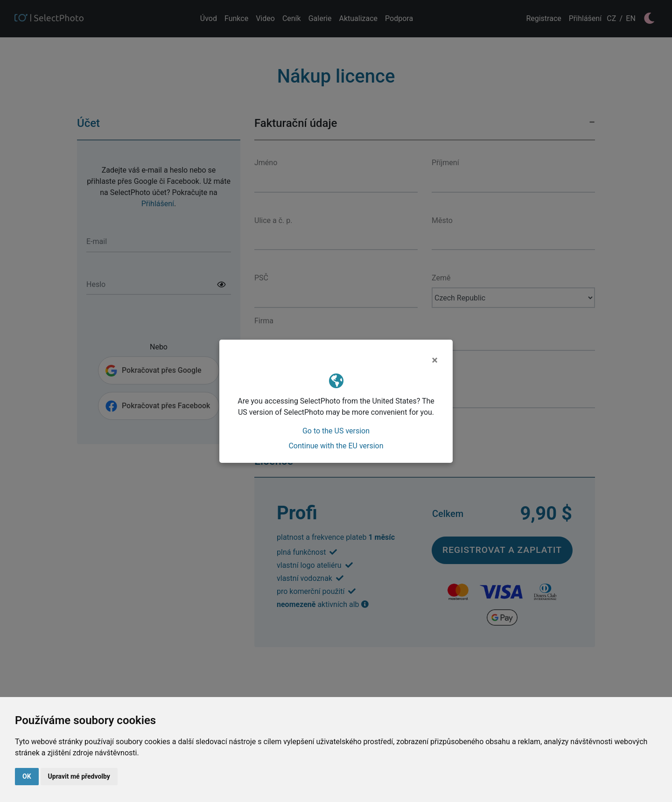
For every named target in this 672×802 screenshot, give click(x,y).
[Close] (435, 360)
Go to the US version (336, 431)
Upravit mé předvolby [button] (79, 776)
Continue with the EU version (336, 446)
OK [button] (27, 776)
